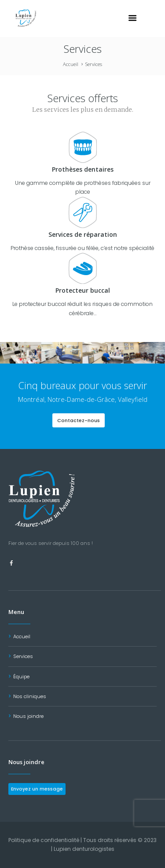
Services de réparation (83, 234)
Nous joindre (28, 716)
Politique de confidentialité (44, 840)
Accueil (71, 64)
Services (23, 656)
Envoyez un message (37, 789)
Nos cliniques (30, 696)
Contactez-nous (79, 420)
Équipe (21, 677)
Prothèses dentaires (83, 169)
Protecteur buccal (83, 290)
